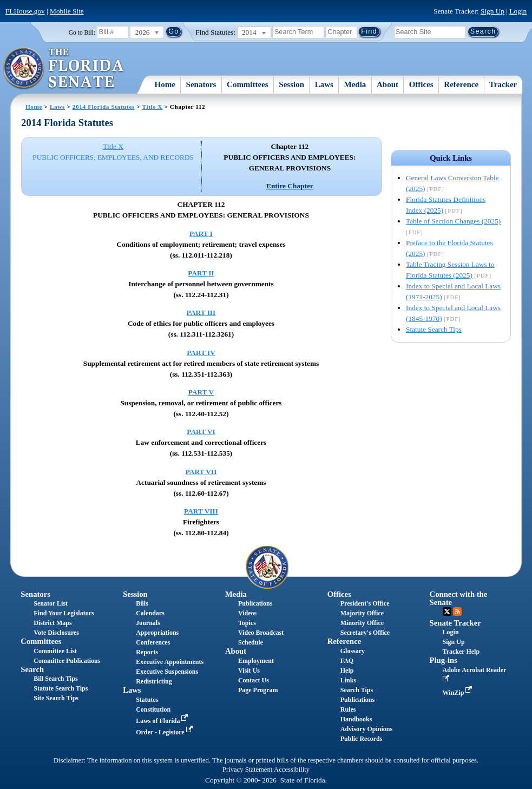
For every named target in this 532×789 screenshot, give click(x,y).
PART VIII (201, 511)
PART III (201, 313)
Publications (255, 603)
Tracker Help (461, 652)
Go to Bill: (82, 32)
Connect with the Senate (459, 598)
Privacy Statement (247, 770)
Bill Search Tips (55, 679)
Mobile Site (67, 11)
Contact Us (254, 680)
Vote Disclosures (56, 633)
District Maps (52, 623)
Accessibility (292, 770)
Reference (461, 84)
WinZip (459, 693)
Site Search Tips (56, 698)
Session (291, 84)
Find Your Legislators (64, 613)
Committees (248, 84)
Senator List (51, 603)
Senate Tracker (455, 623)
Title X (152, 107)
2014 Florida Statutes (104, 107)
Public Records (362, 739)
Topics (247, 623)
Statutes (147, 700)
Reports (147, 652)
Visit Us (249, 670)
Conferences (153, 642)
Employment (256, 661)
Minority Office (362, 623)
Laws (324, 84)
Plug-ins (444, 660)
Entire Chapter (290, 186)
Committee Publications (67, 661)
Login (518, 11)
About (387, 84)
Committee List (55, 651)
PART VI (201, 432)
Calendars (150, 613)
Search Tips (357, 690)
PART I (201, 234)
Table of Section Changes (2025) (453, 221)
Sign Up (492, 11)
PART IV (201, 353)
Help (347, 670)
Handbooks (356, 719)
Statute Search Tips (434, 329)
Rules (348, 709)
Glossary (353, 651)
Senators (201, 84)
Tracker (503, 84)
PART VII (201, 472)
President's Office (365, 603)
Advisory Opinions (366, 729)
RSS (457, 612)
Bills (142, 603)
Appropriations (157, 633)
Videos (247, 613)
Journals (148, 623)
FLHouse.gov (25, 11)
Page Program (258, 690)
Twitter (447, 612)
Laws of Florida (163, 721)
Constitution (153, 709)
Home (165, 84)
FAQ (347, 661)
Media (355, 84)
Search (32, 669)
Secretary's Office (365, 633)
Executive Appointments (170, 662)
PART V (201, 392)
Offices (421, 84)
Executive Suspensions (167, 672)
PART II (201, 273)
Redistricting (154, 681)
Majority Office (362, 613)
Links (348, 680)
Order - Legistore (165, 732)
